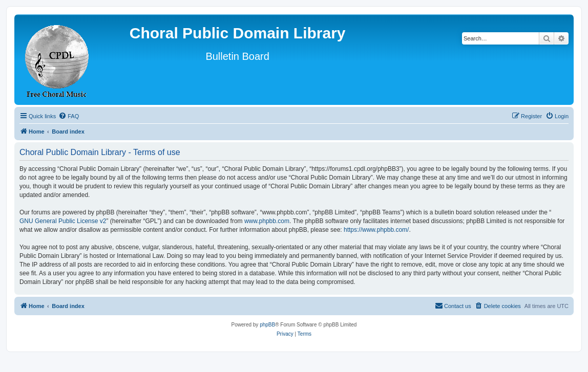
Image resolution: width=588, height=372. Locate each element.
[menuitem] (69, 116)
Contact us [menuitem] (453, 305)
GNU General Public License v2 (63, 221)
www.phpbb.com (267, 221)
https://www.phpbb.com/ (376, 230)
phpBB (267, 325)
